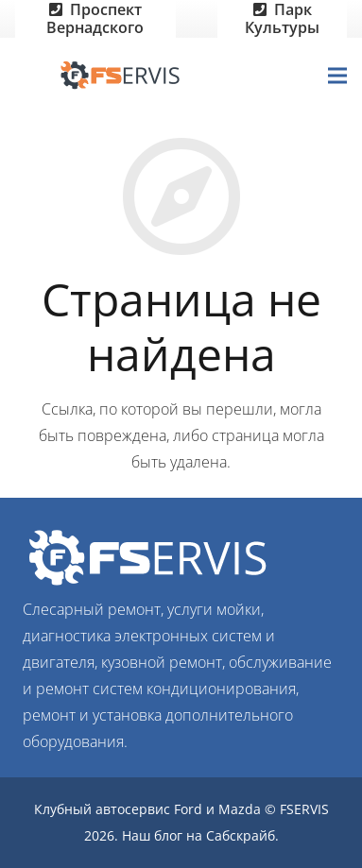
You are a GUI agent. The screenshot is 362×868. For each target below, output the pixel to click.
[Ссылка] (124, 76)
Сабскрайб (241, 835)
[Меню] (337, 76)
